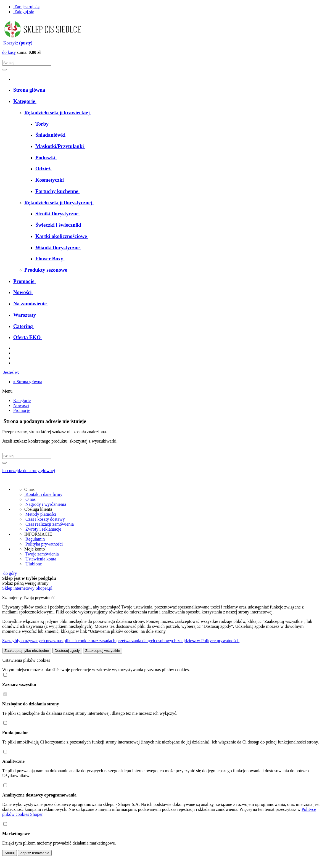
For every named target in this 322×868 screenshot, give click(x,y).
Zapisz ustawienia (35, 853)
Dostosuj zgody (67, 651)
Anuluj (10, 853)
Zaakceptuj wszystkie (103, 651)
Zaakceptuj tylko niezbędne (27, 651)
